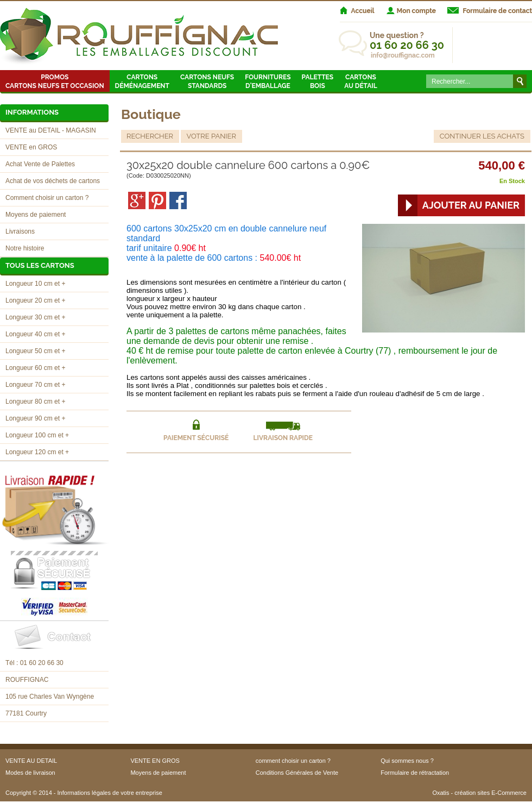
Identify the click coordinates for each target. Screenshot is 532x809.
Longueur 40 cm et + (35, 334)
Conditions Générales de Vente (297, 773)
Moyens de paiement (36, 215)
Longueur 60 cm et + (35, 368)
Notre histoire (25, 248)
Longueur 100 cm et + (37, 435)
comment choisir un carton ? (293, 761)
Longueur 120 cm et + (37, 452)
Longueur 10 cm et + (35, 284)
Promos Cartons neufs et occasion (55, 81)
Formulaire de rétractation (415, 773)
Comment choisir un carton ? (47, 198)
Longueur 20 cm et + (35, 300)
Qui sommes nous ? (407, 761)
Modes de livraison (30, 773)
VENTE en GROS (31, 147)
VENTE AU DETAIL (31, 761)
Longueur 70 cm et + (35, 385)
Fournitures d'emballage (268, 81)
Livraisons (20, 231)
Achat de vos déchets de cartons (53, 181)
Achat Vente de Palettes (40, 164)
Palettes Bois (318, 81)
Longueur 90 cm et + (35, 418)
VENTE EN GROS (155, 761)
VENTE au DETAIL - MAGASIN (51, 130)
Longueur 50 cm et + (35, 351)
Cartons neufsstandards (207, 81)
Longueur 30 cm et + (35, 317)
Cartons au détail (361, 81)
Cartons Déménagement (142, 81)
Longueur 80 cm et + (35, 402)
